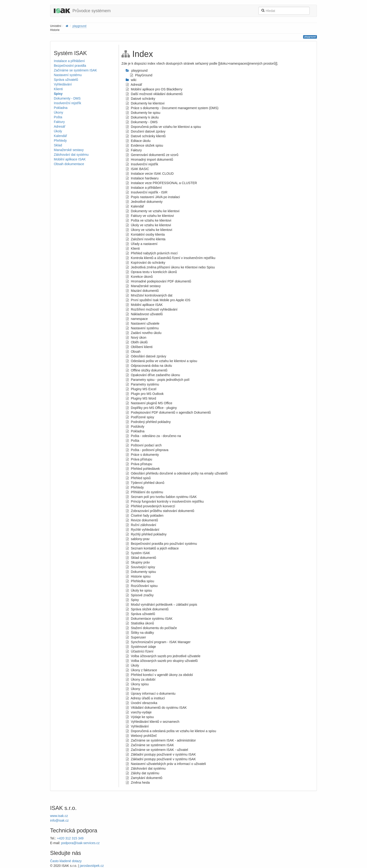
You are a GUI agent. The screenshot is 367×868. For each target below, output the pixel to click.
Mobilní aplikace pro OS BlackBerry (154, 89)
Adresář (60, 126)
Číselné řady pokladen (145, 516)
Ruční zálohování (141, 525)
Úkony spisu (137, 684)
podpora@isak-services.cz (80, 843)
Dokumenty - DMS (67, 98)
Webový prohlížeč (141, 736)
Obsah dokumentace (69, 164)
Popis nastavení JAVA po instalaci (153, 197)
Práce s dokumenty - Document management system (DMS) (172, 108)
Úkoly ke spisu (139, 590)
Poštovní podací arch (144, 445)
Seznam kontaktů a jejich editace (152, 548)
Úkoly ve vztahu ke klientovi (148, 225)
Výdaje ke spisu (140, 717)
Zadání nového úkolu (144, 333)
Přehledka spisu (140, 581)
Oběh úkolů (137, 342)
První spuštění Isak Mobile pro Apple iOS (158, 300)
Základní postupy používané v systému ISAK (161, 754)
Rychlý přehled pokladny (146, 534)
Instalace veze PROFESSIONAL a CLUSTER (161, 183)
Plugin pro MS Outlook (145, 394)
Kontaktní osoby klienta (145, 234)
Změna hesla (138, 783)
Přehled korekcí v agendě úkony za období (159, 675)
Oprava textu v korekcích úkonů (151, 272)
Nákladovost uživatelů (144, 314)
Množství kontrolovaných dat (149, 295)
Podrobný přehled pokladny (148, 422)
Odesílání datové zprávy (146, 356)
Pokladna (61, 108)
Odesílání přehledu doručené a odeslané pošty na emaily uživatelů (177, 473)
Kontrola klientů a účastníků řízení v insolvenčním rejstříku (171, 258)
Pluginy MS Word (141, 398)
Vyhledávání (63, 84)
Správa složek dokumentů (147, 609)
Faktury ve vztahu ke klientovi (150, 216)
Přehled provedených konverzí (150, 506)
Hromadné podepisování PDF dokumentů (158, 281)
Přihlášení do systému (144, 492)
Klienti (58, 89)
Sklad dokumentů (141, 558)
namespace (137, 319)
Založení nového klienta (146, 239)
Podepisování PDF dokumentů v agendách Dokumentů (168, 412)
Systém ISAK (138, 553)
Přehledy (60, 141)
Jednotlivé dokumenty (144, 202)
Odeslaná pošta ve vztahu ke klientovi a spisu (161, 361)
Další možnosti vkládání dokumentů (154, 94)
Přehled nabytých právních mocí (152, 253)
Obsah (133, 352)
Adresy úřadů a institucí (145, 698)
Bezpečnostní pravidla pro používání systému (161, 544)
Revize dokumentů (142, 520)
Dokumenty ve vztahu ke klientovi (153, 211)
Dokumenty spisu (141, 572)
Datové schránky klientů (146, 136)
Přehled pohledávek (143, 469)
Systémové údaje (141, 647)
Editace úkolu (138, 141)
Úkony (59, 112)
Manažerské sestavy (69, 150)
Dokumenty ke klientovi (145, 103)
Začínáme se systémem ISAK (75, 70)
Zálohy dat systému (142, 773)
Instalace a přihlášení (69, 61)
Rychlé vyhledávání (142, 530)
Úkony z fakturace (141, 670)
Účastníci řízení (139, 651)
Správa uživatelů (66, 80)
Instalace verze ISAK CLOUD (150, 174)
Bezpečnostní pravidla (70, 66)
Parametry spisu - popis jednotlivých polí (158, 380)
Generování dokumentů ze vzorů (152, 155)
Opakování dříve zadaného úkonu (153, 375)
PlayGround (141, 75)
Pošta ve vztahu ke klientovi (149, 220)
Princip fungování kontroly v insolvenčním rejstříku (165, 501)
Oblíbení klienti (139, 347)
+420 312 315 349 (70, 838)
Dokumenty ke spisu (143, 113)
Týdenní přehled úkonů (145, 483)
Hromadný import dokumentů (149, 160)
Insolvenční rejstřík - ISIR (147, 192)
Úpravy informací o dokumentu (151, 694)
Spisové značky (140, 595)
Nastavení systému (68, 75)
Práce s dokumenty (142, 455)
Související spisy (140, 567)
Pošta (58, 117)
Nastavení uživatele (143, 323)
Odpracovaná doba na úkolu (149, 366)
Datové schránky (140, 99)
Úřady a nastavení (142, 244)
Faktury (59, 122)
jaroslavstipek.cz (92, 866)
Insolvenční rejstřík (68, 103)
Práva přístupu (139, 459)
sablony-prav (138, 539)
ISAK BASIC (137, 169)
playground (79, 26)
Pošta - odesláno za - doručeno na (153, 436)
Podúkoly (135, 427)
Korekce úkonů (139, 277)
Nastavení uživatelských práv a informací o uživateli (166, 764)
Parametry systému (142, 384)
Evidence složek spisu (144, 145)
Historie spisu (138, 576)
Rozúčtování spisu (142, 586)
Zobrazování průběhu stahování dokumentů (160, 511)
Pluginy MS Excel (141, 389)
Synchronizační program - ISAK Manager (158, 642)
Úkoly (58, 131)
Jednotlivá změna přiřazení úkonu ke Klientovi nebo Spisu (170, 267)
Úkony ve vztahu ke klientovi (149, 230)
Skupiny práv (138, 562)
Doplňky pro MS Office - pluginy (151, 408)
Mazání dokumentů (142, 291)
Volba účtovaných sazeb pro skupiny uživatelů (162, 661)
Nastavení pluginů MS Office (149, 403)
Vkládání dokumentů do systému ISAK (156, 708)
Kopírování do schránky (145, 263)
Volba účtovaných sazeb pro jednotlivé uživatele (163, 656)
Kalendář (60, 136)
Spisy (58, 94)
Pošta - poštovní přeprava (147, 450)
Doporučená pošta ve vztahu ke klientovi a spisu (163, 127)
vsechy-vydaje (139, 712)
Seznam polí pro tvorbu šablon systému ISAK (161, 497)
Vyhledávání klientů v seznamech (152, 722)
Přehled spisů (138, 478)
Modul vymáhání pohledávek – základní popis (161, 605)
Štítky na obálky (140, 633)
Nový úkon (136, 338)
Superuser (136, 637)
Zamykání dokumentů (144, 778)
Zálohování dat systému (71, 155)
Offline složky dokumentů (147, 370)
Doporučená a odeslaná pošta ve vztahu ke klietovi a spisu (171, 731)
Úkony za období (141, 679)
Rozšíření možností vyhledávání (152, 309)
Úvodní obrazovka (141, 703)
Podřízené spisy (140, 417)
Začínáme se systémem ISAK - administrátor (161, 740)
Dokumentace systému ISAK (149, 619)
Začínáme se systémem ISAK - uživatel (157, 750)
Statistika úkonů (140, 623)
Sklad (58, 145)
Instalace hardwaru (142, 178)
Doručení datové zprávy (146, 131)
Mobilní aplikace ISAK (70, 159)
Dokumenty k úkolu (142, 117)
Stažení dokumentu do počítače (151, 628)
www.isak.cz (59, 816)
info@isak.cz (59, 820)
